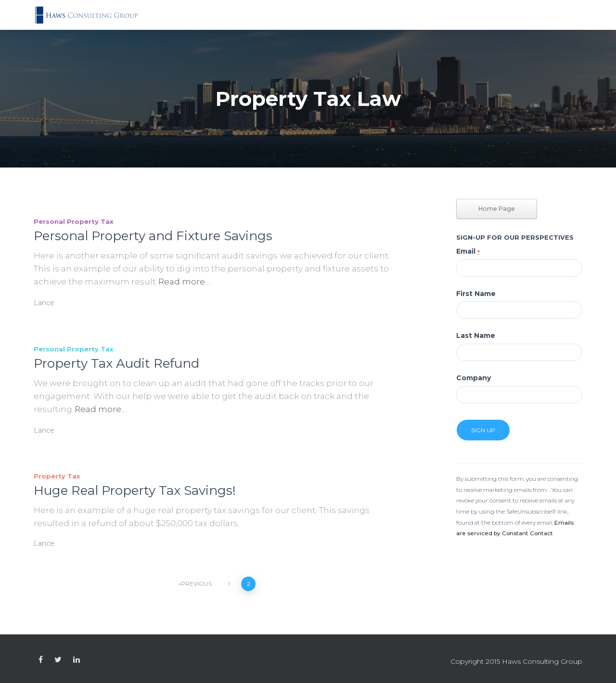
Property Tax (57, 476)
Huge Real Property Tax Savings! (135, 490)
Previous (196, 584)
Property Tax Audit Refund (116, 363)
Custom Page (41, 660)
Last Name (476, 335)
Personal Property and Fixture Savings (153, 236)
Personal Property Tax (74, 221)
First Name (476, 294)
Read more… (184, 282)
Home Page (497, 209)
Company (474, 378)
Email (468, 251)
